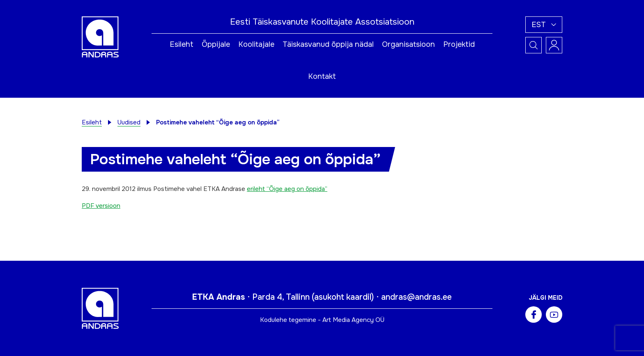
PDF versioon (101, 206)
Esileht (182, 44)
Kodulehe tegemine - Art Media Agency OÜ (322, 320)
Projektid (459, 44)
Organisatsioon (408, 44)
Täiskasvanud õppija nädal (328, 44)
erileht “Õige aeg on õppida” (287, 189)
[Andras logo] (100, 37)
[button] (544, 25)
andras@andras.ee (416, 297)
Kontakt (322, 76)
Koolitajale (256, 44)
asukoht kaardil (343, 297)
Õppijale (216, 44)
